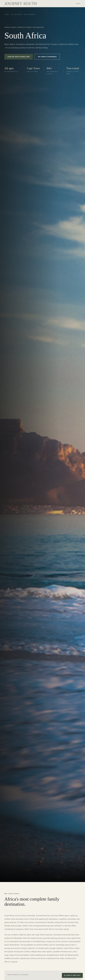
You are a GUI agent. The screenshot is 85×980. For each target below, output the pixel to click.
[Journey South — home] (21, 4)
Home (7, 14)
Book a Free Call (72, 975)
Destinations (16, 14)
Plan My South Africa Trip (19, 57)
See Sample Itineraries (47, 57)
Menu (78, 3)
